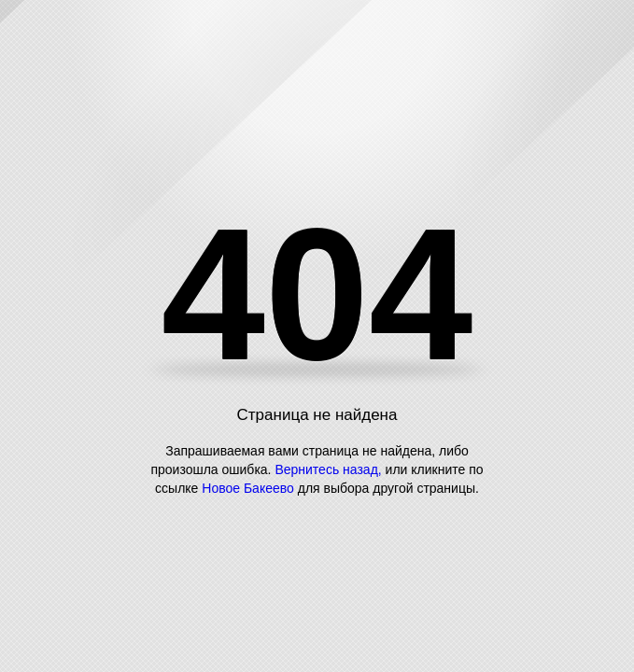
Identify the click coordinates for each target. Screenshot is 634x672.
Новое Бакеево (248, 488)
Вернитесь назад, (328, 469)
